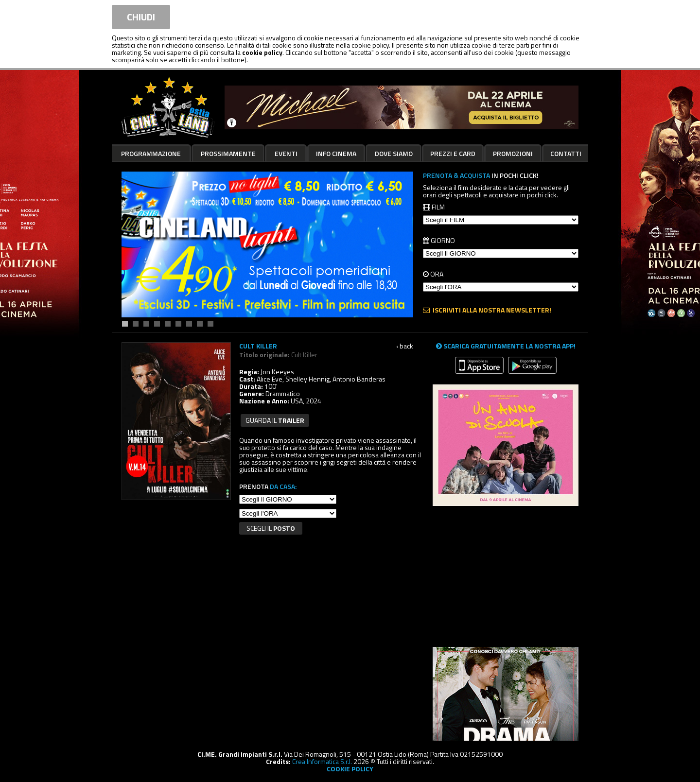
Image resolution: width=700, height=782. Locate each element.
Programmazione (151, 153)
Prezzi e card (453, 153)
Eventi (286, 153)
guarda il (275, 420)
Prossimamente (228, 153)
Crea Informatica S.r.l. (322, 761)
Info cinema (336, 153)
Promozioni (513, 153)
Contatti (566, 153)
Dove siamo (394, 153)
